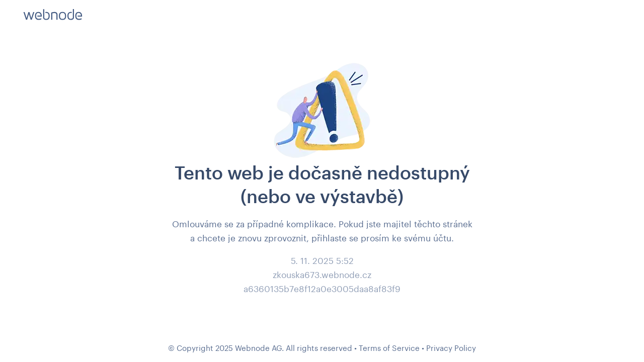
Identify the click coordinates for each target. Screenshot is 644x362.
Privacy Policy (451, 348)
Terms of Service (389, 348)
